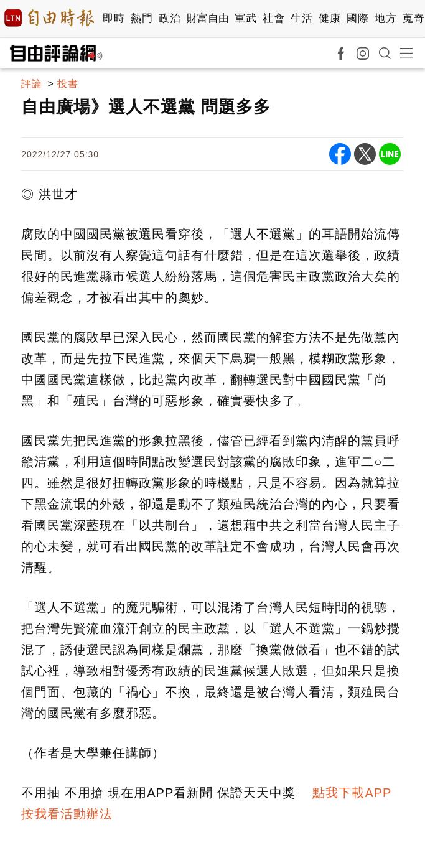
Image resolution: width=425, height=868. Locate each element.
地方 (385, 18)
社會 (273, 18)
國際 (357, 18)
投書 (68, 84)
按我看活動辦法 (67, 814)
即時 (114, 18)
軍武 (245, 18)
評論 (32, 84)
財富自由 (208, 18)
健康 (329, 18)
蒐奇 (413, 18)
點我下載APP (352, 793)
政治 (170, 18)
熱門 (142, 18)
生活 (301, 18)
